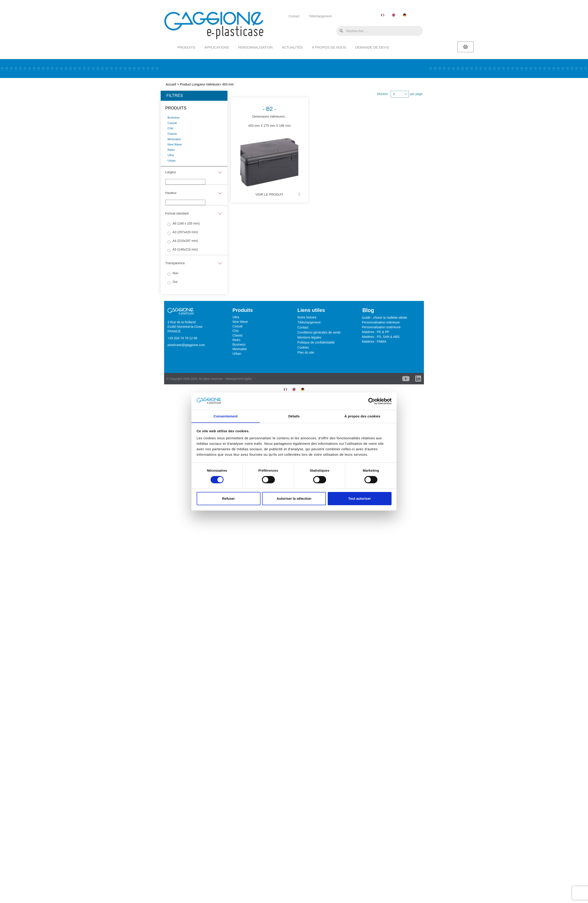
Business (239, 344)
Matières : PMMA (374, 342)
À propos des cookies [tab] (362, 416)
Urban (237, 354)
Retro (236, 340)
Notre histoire (307, 317)
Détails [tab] (294, 416)
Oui (175, 282)
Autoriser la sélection (294, 499)
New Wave (240, 322)
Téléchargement (320, 16)
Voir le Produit (260, 194)
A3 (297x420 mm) (185, 232)
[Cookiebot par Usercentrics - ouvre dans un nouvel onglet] (372, 401)
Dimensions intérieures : (261, 142)
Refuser (229, 499)
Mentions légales (309, 337)
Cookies (303, 347)
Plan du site (306, 352)
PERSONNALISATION (255, 47)
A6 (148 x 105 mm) (186, 223)
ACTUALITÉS (292, 47)
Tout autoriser (360, 499)
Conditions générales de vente (319, 332)
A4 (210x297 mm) (185, 241)
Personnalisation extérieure (381, 327)
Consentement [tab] (226, 416)
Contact (294, 16)
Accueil (171, 84)
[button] (332, 31)
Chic (236, 331)
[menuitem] (383, 15)
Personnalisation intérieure (381, 322)
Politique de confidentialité (316, 342)
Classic (238, 335)
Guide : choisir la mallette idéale (384, 318)
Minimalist (240, 349)
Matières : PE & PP (376, 332)
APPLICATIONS (217, 47)
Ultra (236, 317)
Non (175, 273)
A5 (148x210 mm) (185, 249)
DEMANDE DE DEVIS (372, 47)
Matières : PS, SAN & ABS (381, 337)
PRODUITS (186, 47)
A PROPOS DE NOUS (329, 47)
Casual (237, 326)
